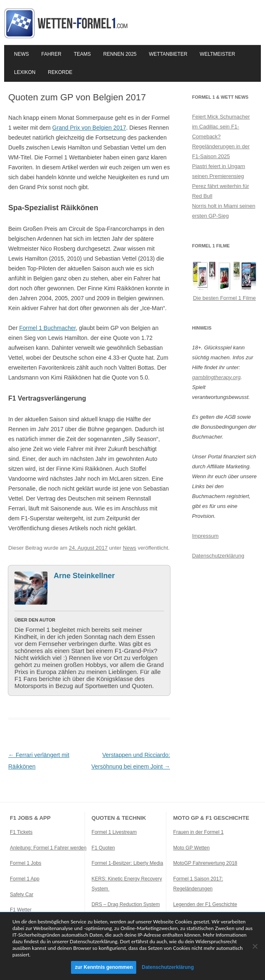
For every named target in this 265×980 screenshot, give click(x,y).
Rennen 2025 (120, 54)
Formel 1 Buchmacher (47, 328)
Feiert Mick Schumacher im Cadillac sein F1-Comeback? (221, 127)
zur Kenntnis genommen (104, 967)
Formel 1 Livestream (114, 832)
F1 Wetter (21, 910)
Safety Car (22, 895)
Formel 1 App (25, 879)
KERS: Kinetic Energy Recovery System (127, 884)
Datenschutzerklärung (218, 556)
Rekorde (60, 72)
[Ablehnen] (255, 946)
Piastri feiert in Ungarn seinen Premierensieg (219, 171)
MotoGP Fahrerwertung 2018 (205, 863)
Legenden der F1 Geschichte (205, 904)
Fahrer (51, 54)
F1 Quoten (103, 848)
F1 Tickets (21, 832)
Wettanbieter (168, 54)
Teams (82, 54)
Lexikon (25, 72)
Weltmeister (218, 54)
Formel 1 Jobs (26, 863)
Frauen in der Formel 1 (199, 832)
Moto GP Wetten (192, 848)
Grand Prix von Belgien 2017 (89, 128)
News (21, 54)
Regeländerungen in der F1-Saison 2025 (221, 151)
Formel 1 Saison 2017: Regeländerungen (198, 884)
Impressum (205, 536)
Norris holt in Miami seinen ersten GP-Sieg (224, 211)
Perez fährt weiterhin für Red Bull (220, 191)
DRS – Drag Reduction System (126, 904)
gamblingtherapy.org (216, 377)
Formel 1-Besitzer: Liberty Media (127, 863)
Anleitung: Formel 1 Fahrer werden (48, 848)
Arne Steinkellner (84, 576)
